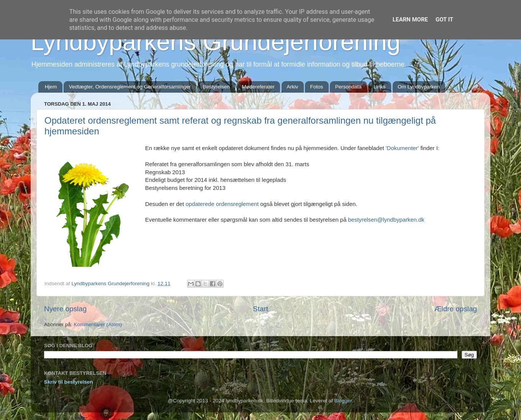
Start (260, 309)
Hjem (51, 87)
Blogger (343, 401)
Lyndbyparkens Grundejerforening (215, 42)
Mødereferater (258, 87)
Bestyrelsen (216, 87)
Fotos (317, 87)
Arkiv (292, 87)
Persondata (348, 87)
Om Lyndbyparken (419, 87)
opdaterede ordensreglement (222, 204)
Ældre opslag (456, 309)
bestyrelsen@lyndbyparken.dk (386, 220)
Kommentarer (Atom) (98, 324)
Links (380, 87)
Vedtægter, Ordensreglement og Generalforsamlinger (130, 87)
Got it (444, 20)
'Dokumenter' (402, 148)
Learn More (410, 20)
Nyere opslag (65, 309)
